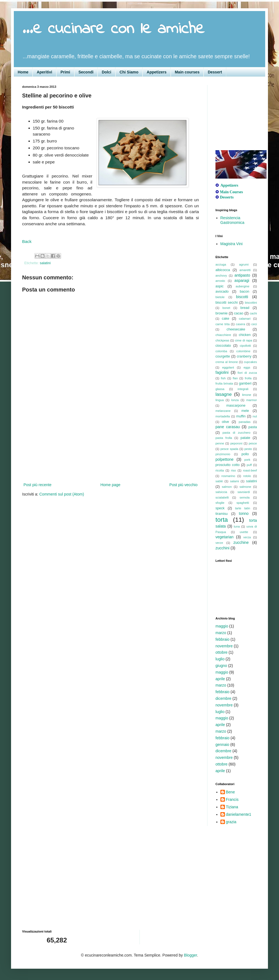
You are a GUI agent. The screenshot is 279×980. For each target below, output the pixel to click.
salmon (227, 487)
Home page (110, 485)
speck (220, 508)
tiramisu (222, 514)
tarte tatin (243, 508)
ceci (254, 324)
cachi (253, 313)
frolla (248, 378)
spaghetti (243, 503)
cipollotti (245, 346)
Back (27, 241)
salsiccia (221, 492)
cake (226, 319)
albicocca (223, 270)
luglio (220, 659)
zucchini (223, 548)
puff (249, 465)
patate (245, 438)
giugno (221, 666)
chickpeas (222, 340)
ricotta (220, 470)
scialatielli (222, 497)
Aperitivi (44, 72)
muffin (241, 416)
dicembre (223, 698)
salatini (45, 263)
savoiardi (244, 492)
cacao (239, 313)
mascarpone (236, 406)
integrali (243, 389)
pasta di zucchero (237, 433)
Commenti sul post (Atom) (62, 494)
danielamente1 (239, 814)
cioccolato (223, 346)
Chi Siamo (129, 72)
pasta (253, 427)
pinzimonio (223, 454)
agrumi (244, 264)
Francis (232, 799)
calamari (245, 319)
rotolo (247, 476)
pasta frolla (224, 438)
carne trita (223, 324)
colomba (221, 351)
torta (222, 520)
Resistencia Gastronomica (232, 220)
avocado (222, 292)
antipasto (242, 275)
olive (225, 422)
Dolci (106, 72)
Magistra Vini (232, 244)
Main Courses (231, 192)
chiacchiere (223, 335)
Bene (231, 792)
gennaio (222, 745)
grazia (231, 822)
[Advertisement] (110, 447)
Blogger (190, 955)
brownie (222, 313)
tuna (237, 526)
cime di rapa (244, 340)
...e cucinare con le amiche (113, 29)
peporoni (236, 443)
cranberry (244, 356)
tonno (244, 513)
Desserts (227, 197)
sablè (219, 481)
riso (233, 470)
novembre (224, 646)
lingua (220, 400)
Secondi (86, 72)
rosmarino (228, 476)
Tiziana (232, 807)
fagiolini (222, 372)
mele (245, 411)
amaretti (245, 270)
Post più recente (37, 485)
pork (247, 460)
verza (247, 537)
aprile (220, 679)
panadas (245, 422)
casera (241, 324)
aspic (219, 286)
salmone (245, 487)
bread (245, 308)
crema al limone (227, 362)
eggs (247, 367)
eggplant (228, 367)
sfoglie (220, 503)
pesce (253, 443)
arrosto (220, 281)
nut (255, 416)
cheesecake (236, 329)
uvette (244, 532)
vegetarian (224, 537)
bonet (226, 308)
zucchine (241, 542)
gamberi (245, 383)
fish (223, 378)
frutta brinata (224, 383)
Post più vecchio (183, 485)
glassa (220, 389)
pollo (245, 454)
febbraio (223, 639)
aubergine (243, 286)
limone (247, 395)
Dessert (215, 72)
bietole (220, 297)
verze (219, 543)
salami (235, 481)
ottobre (222, 652)
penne (220, 443)
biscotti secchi (227, 303)
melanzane (223, 411)
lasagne (224, 394)
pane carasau (228, 427)
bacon (244, 292)
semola (244, 497)
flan (235, 378)
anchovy (221, 276)
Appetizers (157, 72)
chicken (245, 335)
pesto (248, 449)
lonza (235, 400)
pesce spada (229, 449)
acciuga (221, 264)
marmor (252, 400)
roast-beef (250, 470)
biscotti (242, 297)
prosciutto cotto (227, 465)
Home (23, 72)
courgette (223, 356)
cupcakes (250, 362)
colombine (244, 351)
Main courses (187, 72)
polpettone (224, 459)
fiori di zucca (247, 373)
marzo (221, 633)
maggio (222, 626)
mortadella (223, 416)
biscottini (251, 303)
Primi (65, 72)
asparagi (242, 280)
